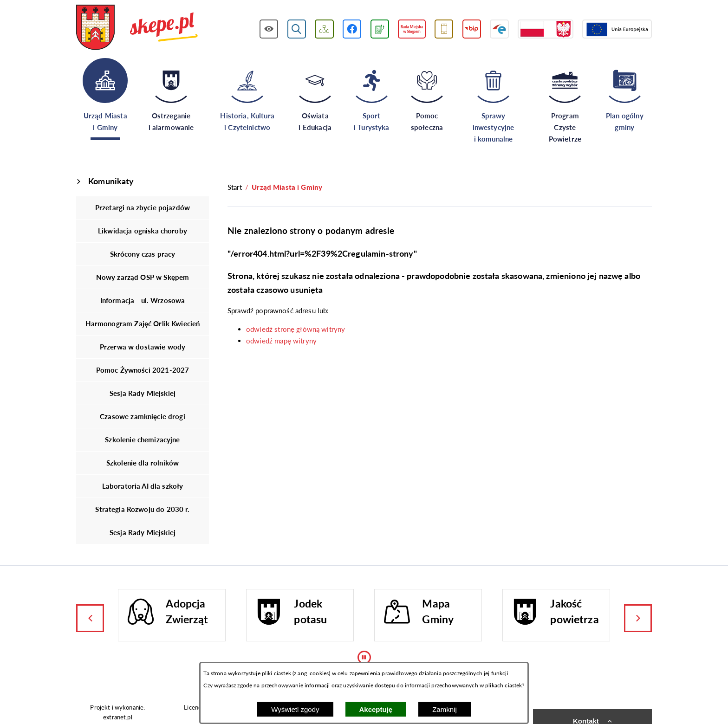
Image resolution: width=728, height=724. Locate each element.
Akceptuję (376, 709)
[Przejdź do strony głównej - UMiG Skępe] (137, 28)
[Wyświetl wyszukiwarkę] (297, 29)
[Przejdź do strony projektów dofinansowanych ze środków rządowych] (546, 29)
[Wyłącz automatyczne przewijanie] (364, 657)
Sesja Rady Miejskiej (143, 393)
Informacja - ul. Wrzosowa (143, 300)
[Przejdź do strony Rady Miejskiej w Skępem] (412, 29)
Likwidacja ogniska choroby (143, 231)
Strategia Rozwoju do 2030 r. (142, 509)
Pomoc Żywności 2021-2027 (143, 370)
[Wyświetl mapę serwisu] (324, 29)
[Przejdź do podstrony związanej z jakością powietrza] (380, 29)
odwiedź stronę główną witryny (296, 329)
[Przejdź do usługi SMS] (444, 29)
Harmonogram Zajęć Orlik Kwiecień (143, 323)
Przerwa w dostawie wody (143, 347)
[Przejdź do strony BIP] (472, 29)
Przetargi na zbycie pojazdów (143, 207)
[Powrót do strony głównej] (235, 187)
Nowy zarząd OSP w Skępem (143, 277)
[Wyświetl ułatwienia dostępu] (269, 29)
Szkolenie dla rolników (143, 463)
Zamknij (445, 709)
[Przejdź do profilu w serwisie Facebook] (352, 29)
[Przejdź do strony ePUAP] (499, 29)
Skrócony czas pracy (143, 254)
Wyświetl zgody (295, 709)
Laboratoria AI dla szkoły (143, 486)
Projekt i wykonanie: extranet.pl (117, 712)
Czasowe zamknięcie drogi (143, 416)
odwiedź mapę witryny (281, 341)
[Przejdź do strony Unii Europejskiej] (617, 29)
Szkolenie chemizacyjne (142, 440)
